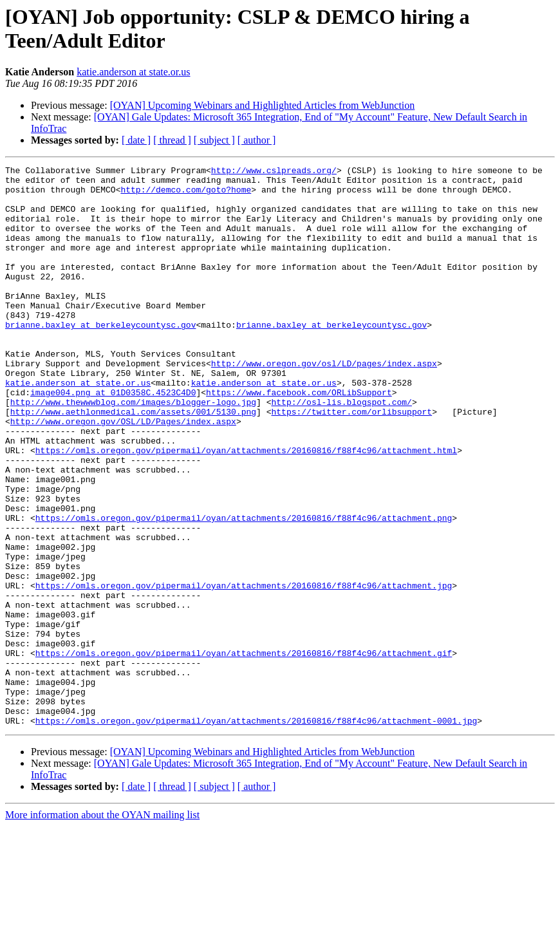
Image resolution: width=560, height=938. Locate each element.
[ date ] (136, 140)
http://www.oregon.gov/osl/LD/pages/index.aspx (324, 404)
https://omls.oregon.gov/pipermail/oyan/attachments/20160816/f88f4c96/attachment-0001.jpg (256, 832)
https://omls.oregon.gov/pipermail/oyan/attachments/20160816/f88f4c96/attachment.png (244, 589)
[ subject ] (214, 140)
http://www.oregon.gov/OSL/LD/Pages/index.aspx (123, 473)
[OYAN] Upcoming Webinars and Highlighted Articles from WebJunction (263, 105)
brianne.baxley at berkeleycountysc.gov (100, 357)
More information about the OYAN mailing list (102, 927)
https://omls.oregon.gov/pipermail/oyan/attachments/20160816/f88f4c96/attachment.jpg (244, 670)
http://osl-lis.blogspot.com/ (341, 450)
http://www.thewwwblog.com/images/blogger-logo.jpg (133, 450)
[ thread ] (172, 140)
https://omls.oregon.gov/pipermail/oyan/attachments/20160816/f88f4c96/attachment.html (246, 508)
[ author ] (257, 140)
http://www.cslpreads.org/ (274, 172)
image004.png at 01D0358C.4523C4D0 (113, 438)
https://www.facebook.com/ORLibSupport (299, 438)
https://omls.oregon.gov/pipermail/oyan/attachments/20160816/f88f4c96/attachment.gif (244, 751)
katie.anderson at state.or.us (133, 72)
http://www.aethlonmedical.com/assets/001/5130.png (133, 462)
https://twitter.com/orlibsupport (351, 462)
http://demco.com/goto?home (186, 195)
